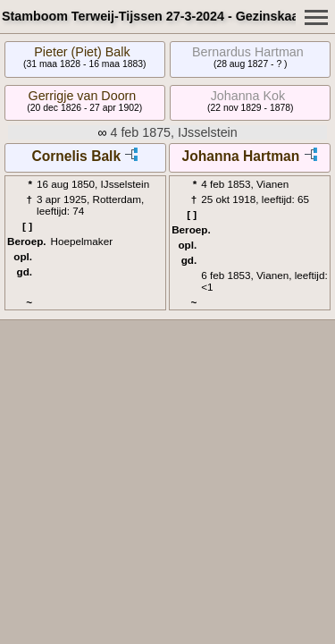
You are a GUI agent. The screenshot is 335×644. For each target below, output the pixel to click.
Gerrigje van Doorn (83, 96)
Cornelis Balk (76, 156)
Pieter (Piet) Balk (82, 52)
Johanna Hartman (241, 156)
